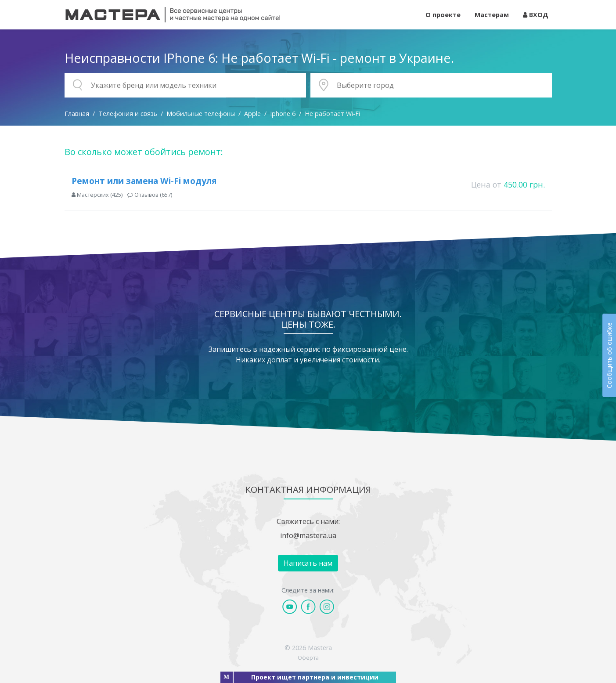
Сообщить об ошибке (609, 355)
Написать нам (308, 563)
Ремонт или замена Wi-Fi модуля (144, 181)
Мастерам (492, 15)
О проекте (443, 15)
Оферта (308, 658)
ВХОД (536, 15)
